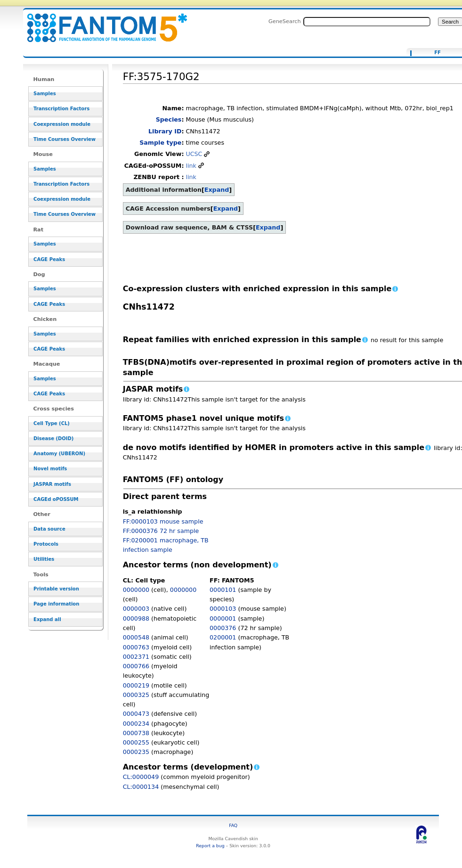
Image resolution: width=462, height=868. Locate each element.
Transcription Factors (61, 109)
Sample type (160, 143)
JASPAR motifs (52, 484)
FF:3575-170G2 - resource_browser (101, 22)
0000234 (136, 724)
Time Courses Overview (65, 139)
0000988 (136, 618)
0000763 (136, 647)
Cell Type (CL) (52, 423)
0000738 (136, 733)
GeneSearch (285, 21)
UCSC (194, 154)
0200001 (223, 637)
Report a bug (210, 846)
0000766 (136, 666)
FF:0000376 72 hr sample (161, 531)
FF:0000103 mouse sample (163, 521)
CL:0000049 (141, 777)
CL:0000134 (141, 787)
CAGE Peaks (49, 259)
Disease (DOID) (53, 438)
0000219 (136, 685)
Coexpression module (62, 124)
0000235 (136, 752)
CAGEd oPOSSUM (56, 499)
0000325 (136, 695)
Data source (49, 529)
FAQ (233, 825)
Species (169, 119)
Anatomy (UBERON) (59, 454)
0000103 (223, 609)
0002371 (136, 657)
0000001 (223, 618)
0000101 (223, 590)
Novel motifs (50, 469)
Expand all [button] (47, 619)
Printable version (56, 589)
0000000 (136, 590)
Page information (56, 604)
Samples (45, 94)
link (191, 166)
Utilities (44, 559)
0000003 (136, 609)
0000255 (136, 742)
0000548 (136, 637)
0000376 (223, 628)
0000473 (136, 714)
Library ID (165, 131)
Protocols (46, 544)
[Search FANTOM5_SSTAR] (367, 22)
